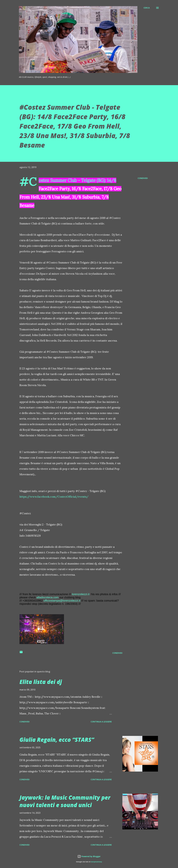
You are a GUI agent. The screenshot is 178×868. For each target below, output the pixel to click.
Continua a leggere (101, 722)
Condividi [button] (143, 178)
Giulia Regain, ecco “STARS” (57, 740)
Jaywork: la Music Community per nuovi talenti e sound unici (65, 801)
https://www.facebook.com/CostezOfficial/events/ (54, 497)
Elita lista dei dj (41, 682)
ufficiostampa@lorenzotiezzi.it (62, 601)
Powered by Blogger (89, 856)
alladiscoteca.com (47, 597)
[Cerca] (147, 8)
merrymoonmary (96, 862)
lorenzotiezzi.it (81, 594)
